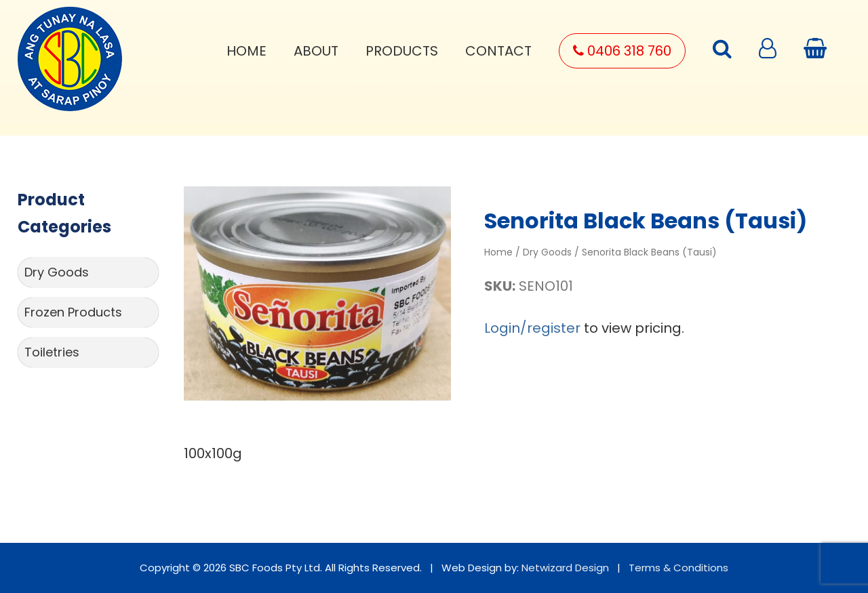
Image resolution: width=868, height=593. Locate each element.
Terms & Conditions (678, 568)
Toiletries (52, 352)
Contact (498, 51)
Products (402, 51)
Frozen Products (73, 312)
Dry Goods (57, 272)
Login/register (532, 328)
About (316, 51)
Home (246, 51)
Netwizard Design (565, 568)
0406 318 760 (622, 51)
